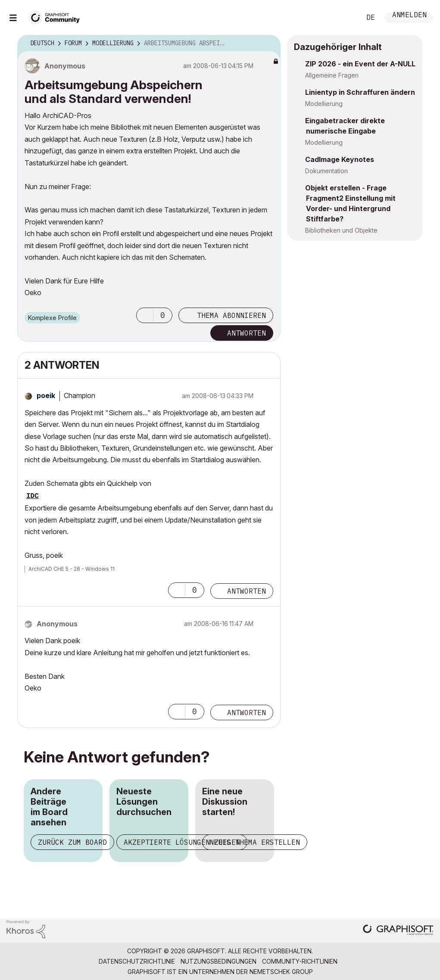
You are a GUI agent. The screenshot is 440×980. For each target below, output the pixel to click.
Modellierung (324, 104)
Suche (345, 18)
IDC (33, 496)
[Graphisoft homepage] (398, 931)
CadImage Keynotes (340, 159)
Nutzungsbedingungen (218, 961)
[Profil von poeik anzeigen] (46, 395)
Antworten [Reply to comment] (247, 591)
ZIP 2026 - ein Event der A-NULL (360, 64)
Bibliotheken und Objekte (341, 230)
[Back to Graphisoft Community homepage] (57, 17)
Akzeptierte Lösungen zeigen (182, 842)
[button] (145, 315)
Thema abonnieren (231, 315)
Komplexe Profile (52, 318)
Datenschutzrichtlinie (137, 961)
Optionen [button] (268, 44)
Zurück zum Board (72, 842)
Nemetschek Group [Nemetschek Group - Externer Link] (281, 972)
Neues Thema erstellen (255, 842)
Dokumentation (326, 171)
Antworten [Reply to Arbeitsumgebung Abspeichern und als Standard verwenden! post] (247, 333)
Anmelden (409, 16)
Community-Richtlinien (300, 961)
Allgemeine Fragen (332, 75)
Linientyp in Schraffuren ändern (360, 92)
